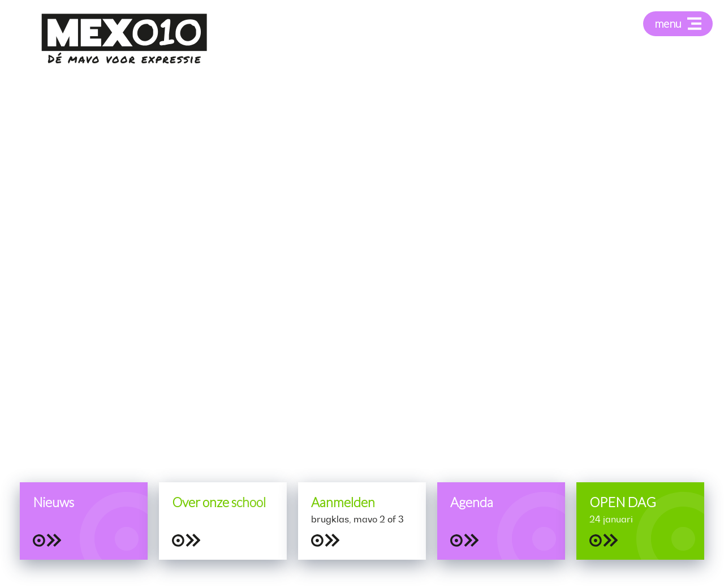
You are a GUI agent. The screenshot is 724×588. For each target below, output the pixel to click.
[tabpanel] (362, 294)
